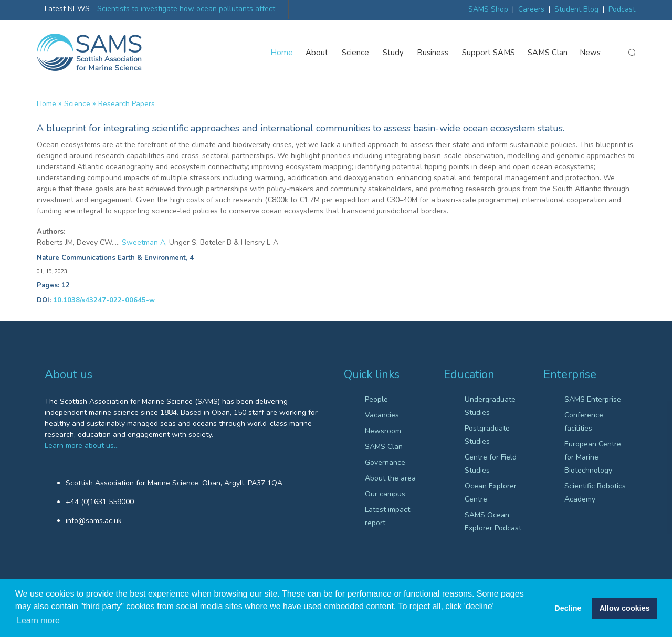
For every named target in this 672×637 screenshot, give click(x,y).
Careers (531, 9)
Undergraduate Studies (490, 406)
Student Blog (576, 9)
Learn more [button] (38, 620)
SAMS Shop (488, 9)
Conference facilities (584, 422)
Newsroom (383, 431)
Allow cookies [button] (625, 608)
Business (433, 53)
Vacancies (382, 415)
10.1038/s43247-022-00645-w (104, 300)
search (632, 53)
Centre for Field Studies (491, 464)
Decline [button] (568, 608)
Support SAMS (489, 53)
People (376, 399)
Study (394, 53)
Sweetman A (144, 242)
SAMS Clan (548, 53)
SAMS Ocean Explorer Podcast (493, 521)
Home (282, 53)
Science (356, 53)
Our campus (385, 494)
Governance (385, 462)
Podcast (622, 9)
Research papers (127, 104)
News (590, 53)
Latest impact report (387, 516)
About (317, 53)
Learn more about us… (82, 446)
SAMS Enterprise (593, 399)
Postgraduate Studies (487, 435)
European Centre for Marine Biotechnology (593, 457)
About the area (390, 478)
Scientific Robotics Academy (595, 493)
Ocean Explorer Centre (491, 493)
